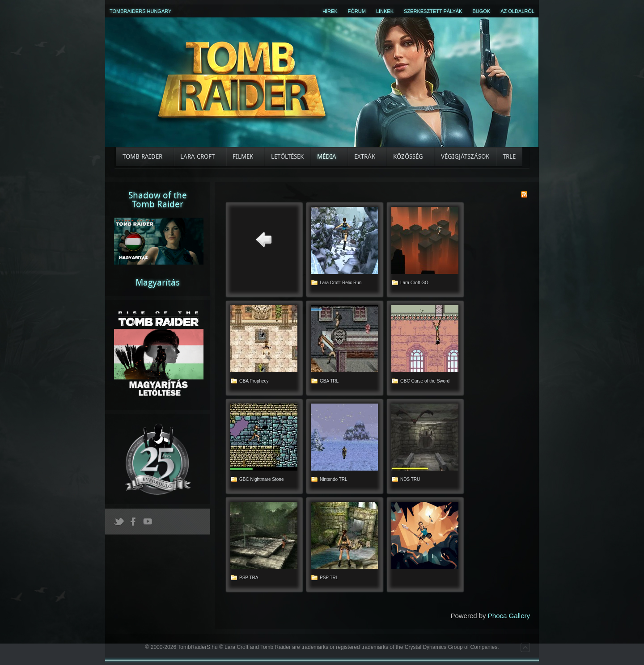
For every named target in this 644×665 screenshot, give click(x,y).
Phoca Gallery (509, 616)
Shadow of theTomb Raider (158, 200)
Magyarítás (158, 282)
